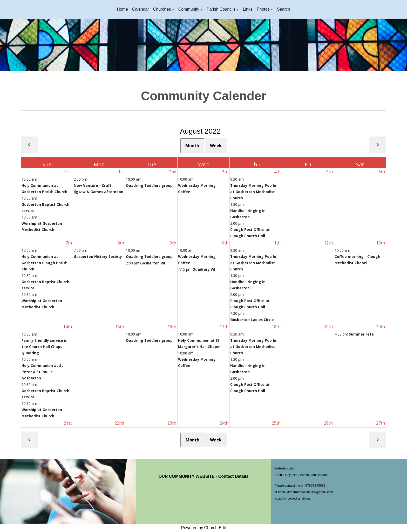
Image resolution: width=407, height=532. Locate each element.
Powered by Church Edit (204, 528)
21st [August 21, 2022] (68, 423)
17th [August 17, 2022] (224, 327)
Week (216, 146)
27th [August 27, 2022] (381, 423)
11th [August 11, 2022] (276, 243)
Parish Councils (221, 9)
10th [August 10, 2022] (224, 243)
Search (284, 9)
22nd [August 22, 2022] (119, 423)
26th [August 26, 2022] (328, 423)
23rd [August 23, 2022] (172, 423)
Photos (263, 9)
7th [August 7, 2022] (69, 243)
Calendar (141, 9)
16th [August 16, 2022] (172, 327)
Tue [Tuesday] (151, 164)
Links (248, 9)
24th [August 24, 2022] (224, 423)
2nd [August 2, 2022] (173, 172)
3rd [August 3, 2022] (225, 172)
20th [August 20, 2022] (381, 327)
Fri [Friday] (308, 164)
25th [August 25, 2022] (276, 423)
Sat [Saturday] (360, 164)
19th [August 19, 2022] (328, 327)
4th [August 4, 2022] (277, 172)
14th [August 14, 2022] (67, 327)
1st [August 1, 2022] (121, 172)
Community (189, 9)
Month (192, 146)
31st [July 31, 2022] (68, 172)
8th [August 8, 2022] (121, 243)
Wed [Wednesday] (203, 164)
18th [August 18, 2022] (276, 327)
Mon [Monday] (99, 164)
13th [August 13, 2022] (381, 243)
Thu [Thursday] (256, 164)
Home (122, 9)
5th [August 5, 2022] (330, 172)
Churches (162, 9)
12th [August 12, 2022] (328, 243)
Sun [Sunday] (47, 164)
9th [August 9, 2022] (173, 243)
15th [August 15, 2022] (120, 327)
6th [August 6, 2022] (382, 172)
